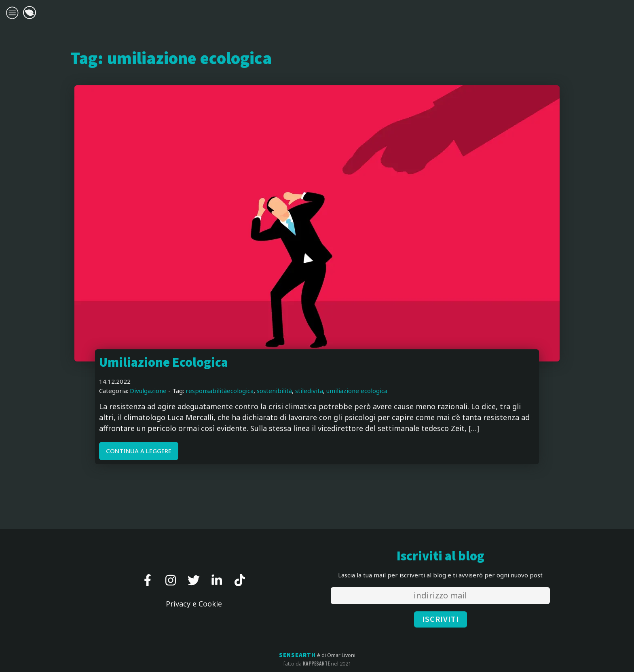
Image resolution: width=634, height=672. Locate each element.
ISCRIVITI (441, 619)
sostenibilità (274, 391)
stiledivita (309, 391)
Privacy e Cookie (194, 604)
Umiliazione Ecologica (164, 363)
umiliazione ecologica (357, 391)
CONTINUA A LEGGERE (139, 451)
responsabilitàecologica (220, 391)
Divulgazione (148, 391)
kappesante (316, 664)
